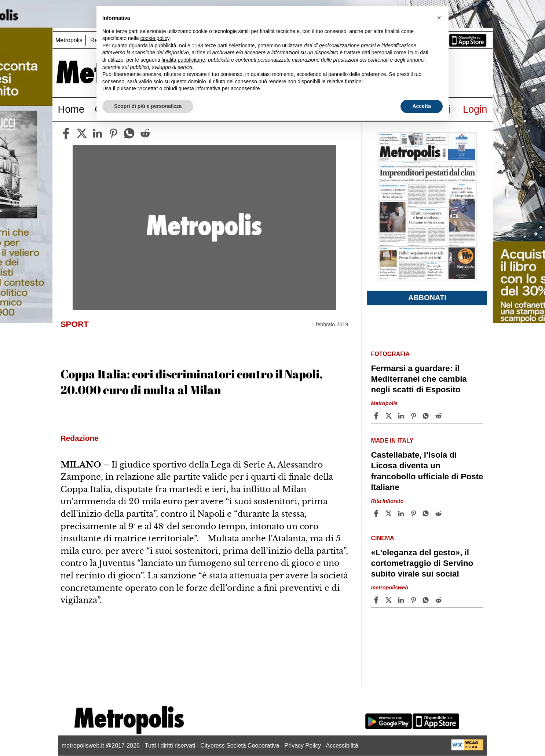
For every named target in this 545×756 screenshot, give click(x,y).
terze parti (216, 46)
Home (71, 109)
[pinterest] (113, 133)
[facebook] (66, 133)
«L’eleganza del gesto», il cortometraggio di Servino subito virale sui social (422, 563)
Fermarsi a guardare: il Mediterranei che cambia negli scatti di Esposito (419, 379)
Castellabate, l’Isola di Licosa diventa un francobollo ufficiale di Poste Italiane (427, 471)
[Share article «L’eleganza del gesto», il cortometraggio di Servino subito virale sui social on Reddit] (439, 600)
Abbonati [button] (427, 298)
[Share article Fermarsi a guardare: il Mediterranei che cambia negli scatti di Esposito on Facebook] (377, 416)
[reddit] (145, 133)
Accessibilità (342, 746)
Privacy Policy (303, 746)
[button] (439, 18)
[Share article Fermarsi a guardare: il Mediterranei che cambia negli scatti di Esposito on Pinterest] (414, 416)
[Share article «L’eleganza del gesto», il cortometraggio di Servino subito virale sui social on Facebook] (377, 600)
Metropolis (69, 40)
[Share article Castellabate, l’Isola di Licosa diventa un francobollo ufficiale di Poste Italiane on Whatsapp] (427, 513)
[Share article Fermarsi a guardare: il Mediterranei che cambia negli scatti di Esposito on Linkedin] (402, 416)
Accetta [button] (422, 106)
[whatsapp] (129, 133)
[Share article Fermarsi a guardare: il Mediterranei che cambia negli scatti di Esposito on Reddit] (439, 416)
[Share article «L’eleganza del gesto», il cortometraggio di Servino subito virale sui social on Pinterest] (414, 600)
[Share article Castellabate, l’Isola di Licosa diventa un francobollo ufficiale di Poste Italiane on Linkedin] (402, 513)
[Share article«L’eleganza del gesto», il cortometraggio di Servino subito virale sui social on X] (389, 600)
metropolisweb (389, 588)
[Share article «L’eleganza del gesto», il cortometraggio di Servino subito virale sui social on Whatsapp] (427, 600)
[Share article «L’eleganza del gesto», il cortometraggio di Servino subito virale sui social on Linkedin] (402, 600)
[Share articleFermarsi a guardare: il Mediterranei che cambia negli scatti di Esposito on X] (389, 416)
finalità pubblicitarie (183, 60)
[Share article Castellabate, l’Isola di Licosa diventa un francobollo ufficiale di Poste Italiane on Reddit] (439, 513)
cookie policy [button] (155, 38)
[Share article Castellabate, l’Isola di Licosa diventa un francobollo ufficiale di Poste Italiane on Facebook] (377, 513)
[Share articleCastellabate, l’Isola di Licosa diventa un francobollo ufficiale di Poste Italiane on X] (389, 513)
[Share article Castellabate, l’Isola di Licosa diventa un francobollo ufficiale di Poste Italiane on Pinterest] (414, 513)
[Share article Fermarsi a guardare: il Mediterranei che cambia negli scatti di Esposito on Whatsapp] (427, 416)
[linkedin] (98, 133)
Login (475, 109)
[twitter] (82, 133)
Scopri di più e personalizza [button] (148, 106)
